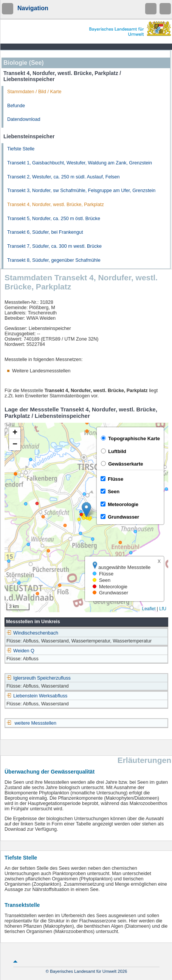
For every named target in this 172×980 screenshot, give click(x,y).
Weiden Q (20, 651)
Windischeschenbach (32, 633)
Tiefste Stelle (21, 149)
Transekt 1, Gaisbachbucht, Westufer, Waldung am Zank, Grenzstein (80, 163)
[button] (86, 510)
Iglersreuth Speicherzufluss (39, 678)
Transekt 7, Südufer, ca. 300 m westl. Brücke (54, 246)
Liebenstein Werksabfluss (37, 696)
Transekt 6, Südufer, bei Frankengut (45, 232)
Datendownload (24, 119)
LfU (163, 609)
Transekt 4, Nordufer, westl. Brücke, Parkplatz (56, 205)
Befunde (16, 106)
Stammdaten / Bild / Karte (34, 92)
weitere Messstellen (36, 723)
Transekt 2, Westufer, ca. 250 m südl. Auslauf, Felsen (64, 177)
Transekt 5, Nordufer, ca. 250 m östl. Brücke (54, 219)
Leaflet (149, 609)
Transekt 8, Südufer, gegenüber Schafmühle (54, 260)
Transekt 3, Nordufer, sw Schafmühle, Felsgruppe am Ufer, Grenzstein (81, 191)
